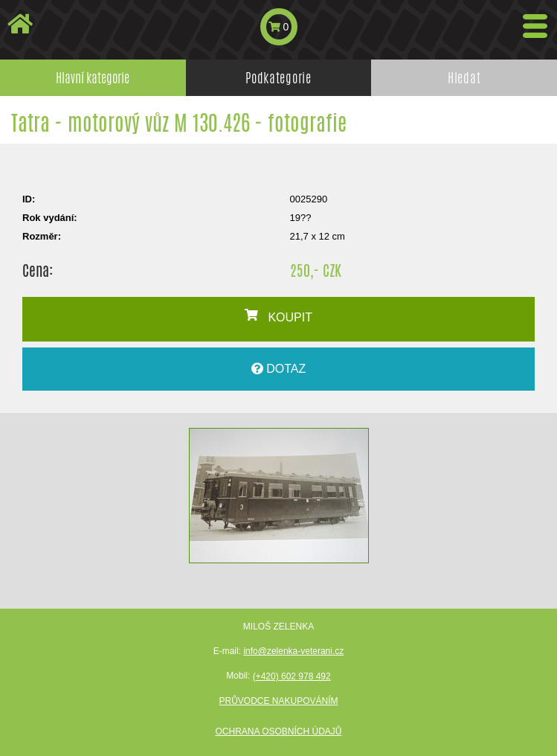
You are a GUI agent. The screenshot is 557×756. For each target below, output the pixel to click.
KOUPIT (278, 316)
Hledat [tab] (464, 77)
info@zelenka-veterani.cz (293, 651)
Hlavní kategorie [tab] (93, 77)
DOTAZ (278, 369)
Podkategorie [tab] (278, 77)
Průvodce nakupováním (278, 701)
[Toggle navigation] (535, 26)
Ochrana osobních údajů (278, 731)
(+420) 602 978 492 (292, 676)
